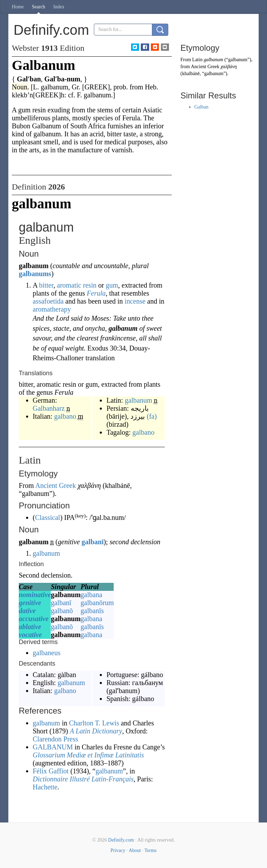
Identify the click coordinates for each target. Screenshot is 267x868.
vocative (30, 635)
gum (112, 285)
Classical (48, 517)
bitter (46, 285)
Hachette (45, 787)
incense (135, 301)
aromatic (69, 285)
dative (27, 611)
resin (90, 285)
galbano (65, 416)
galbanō (62, 611)
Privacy (118, 850)
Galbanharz (49, 408)
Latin (197, 60)
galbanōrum (97, 603)
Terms (150, 850)
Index (59, 7)
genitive (30, 603)
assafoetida (48, 301)
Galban (201, 107)
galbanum (139, 400)
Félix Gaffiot (51, 771)
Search (39, 7)
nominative (35, 595)
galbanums (35, 274)
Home (18, 7)
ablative (30, 627)
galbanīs (92, 611)
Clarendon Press (55, 739)
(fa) (152, 416)
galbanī (93, 542)
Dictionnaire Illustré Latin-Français (83, 779)
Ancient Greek (55, 485)
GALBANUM (53, 747)
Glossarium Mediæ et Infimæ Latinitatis (88, 755)
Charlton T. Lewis (94, 723)
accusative (34, 619)
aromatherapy (52, 309)
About (135, 850)
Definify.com (121, 840)
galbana (91, 595)
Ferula (96, 293)
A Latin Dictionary (96, 731)
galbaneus (47, 653)
